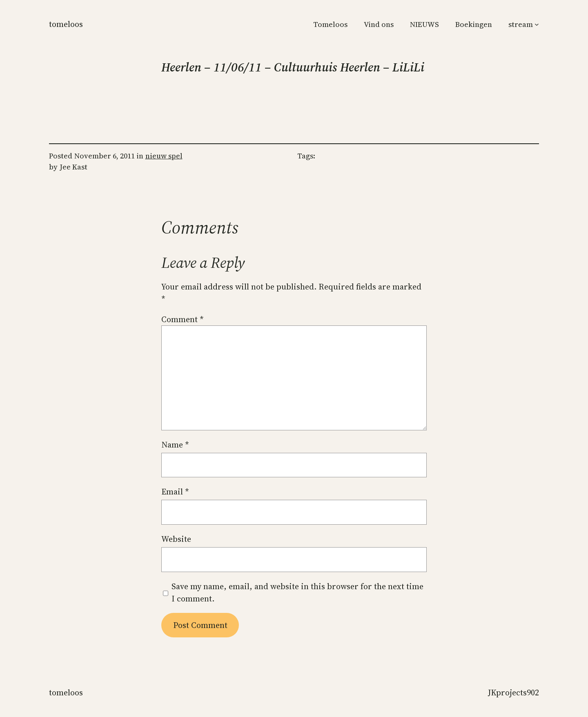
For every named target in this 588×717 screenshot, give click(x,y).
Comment (183, 319)
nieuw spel (164, 156)
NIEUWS (424, 24)
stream (521, 24)
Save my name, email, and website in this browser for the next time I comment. (297, 592)
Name (175, 445)
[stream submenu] (537, 24)
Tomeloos (66, 24)
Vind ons (379, 24)
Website (176, 539)
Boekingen (474, 24)
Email (175, 492)
